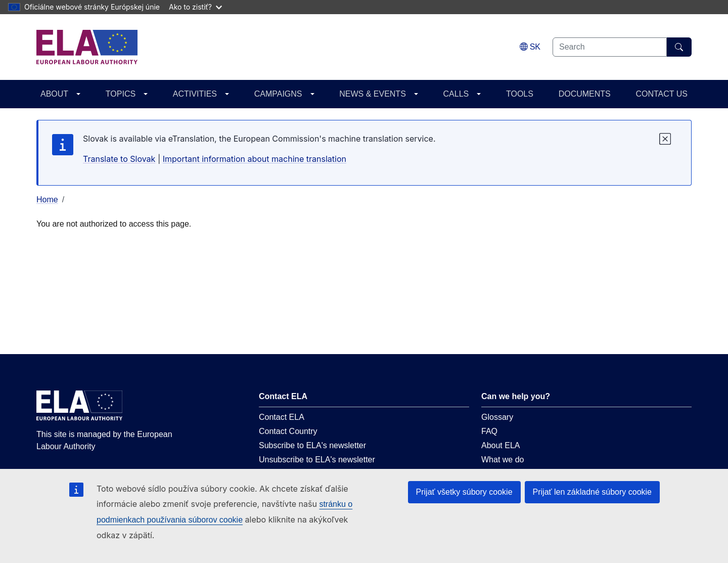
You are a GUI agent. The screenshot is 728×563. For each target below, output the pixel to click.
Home (47, 200)
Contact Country (288, 431)
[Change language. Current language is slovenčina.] (530, 47)
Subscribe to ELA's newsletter (312, 445)
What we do (503, 460)
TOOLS (520, 94)
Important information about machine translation (255, 159)
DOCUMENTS (585, 94)
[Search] (679, 47)
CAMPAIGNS (278, 94)
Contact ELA (282, 417)
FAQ (489, 431)
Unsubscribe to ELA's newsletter (317, 460)
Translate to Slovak (119, 159)
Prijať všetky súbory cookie (464, 492)
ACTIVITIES (195, 94)
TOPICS (121, 94)
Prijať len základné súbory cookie (592, 492)
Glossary (497, 417)
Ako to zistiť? (195, 7)
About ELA (501, 445)
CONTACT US (662, 94)
